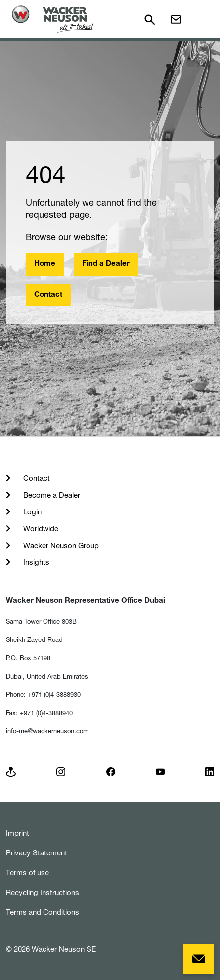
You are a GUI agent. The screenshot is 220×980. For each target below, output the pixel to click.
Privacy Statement (37, 853)
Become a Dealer (51, 495)
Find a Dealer (106, 264)
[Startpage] (53, 19)
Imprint (18, 833)
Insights (35, 562)
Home (45, 264)
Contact (48, 295)
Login (31, 512)
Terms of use (27, 873)
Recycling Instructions (43, 892)
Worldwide (40, 529)
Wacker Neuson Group (60, 545)
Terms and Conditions (43, 912)
